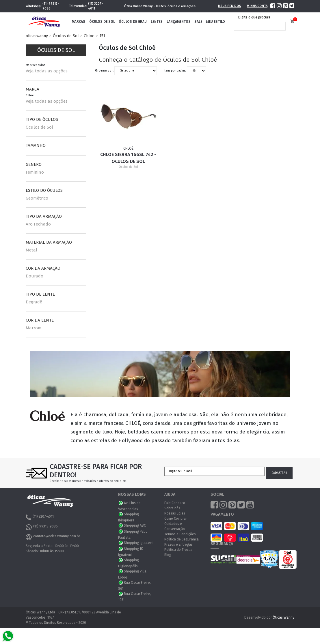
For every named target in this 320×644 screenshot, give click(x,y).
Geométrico (37, 198)
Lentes (157, 22)
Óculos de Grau (133, 22)
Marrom (34, 328)
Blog (168, 555)
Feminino (35, 172)
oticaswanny (37, 36)
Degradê (34, 302)
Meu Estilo (216, 22)
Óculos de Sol (102, 22)
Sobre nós (172, 508)
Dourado (35, 276)
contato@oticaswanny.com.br (53, 537)
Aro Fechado (38, 224)
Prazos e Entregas (178, 545)
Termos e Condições (180, 534)
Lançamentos (179, 22)
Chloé (89, 36)
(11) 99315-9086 (51, 6)
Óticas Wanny (283, 617)
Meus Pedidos (229, 6)
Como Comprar (176, 519)
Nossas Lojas (175, 513)
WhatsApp (121, 503)
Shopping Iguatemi (139, 543)
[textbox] (261, 17)
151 (102, 36)
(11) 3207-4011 (96, 6)
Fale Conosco (175, 503)
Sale (198, 22)
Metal (31, 250)
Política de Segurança (182, 539)
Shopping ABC (135, 525)
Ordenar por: (104, 70)
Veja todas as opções (47, 71)
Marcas (79, 22)
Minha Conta (257, 6)
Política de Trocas (178, 550)
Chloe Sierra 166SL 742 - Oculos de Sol (128, 158)
